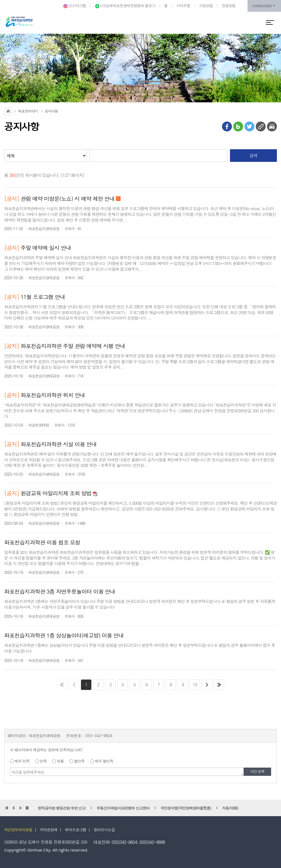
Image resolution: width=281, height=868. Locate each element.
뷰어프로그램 (75, 830)
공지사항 (51, 111)
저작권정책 (49, 830)
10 (195, 685)
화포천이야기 (28, 111)
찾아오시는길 (104, 830)
